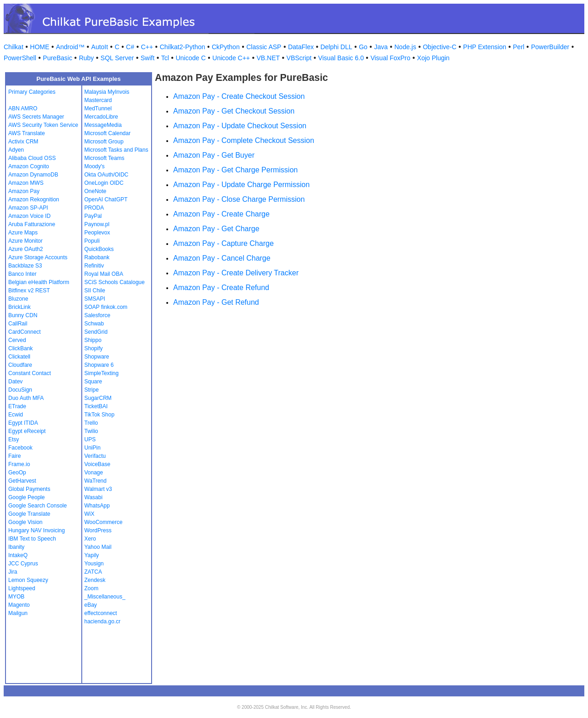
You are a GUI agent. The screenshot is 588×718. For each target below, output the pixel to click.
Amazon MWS (26, 183)
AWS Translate (27, 133)
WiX (90, 514)
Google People (26, 497)
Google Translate (29, 514)
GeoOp (17, 473)
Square (93, 382)
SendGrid (96, 332)
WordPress (98, 530)
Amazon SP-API (28, 208)
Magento (19, 605)
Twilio (91, 431)
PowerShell (20, 58)
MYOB (16, 597)
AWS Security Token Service (43, 125)
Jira (13, 572)
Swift (147, 58)
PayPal (93, 216)
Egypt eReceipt (27, 431)
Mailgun (18, 613)
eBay (91, 605)
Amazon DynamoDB (33, 175)
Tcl (165, 58)
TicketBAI (96, 406)
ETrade (17, 406)
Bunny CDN (23, 315)
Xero (90, 539)
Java (381, 47)
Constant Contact (30, 373)
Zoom (92, 588)
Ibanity (16, 547)
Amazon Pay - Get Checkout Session (234, 111)
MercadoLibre (101, 117)
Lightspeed (22, 588)
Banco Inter (22, 274)
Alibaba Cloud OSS (32, 158)
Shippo (93, 340)
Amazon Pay (24, 191)
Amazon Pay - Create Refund (221, 288)
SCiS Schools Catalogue (115, 282)
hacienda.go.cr (103, 621)
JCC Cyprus (23, 564)
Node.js (405, 47)
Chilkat (14, 47)
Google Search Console (37, 506)
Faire (14, 456)
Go (363, 47)
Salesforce (98, 315)
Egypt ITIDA (23, 423)
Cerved (17, 340)
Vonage (94, 473)
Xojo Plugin (433, 58)
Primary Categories (32, 92)
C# (130, 47)
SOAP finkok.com (106, 307)
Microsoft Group (104, 142)
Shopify (94, 348)
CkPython (226, 47)
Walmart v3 (98, 489)
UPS (90, 439)
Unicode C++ (231, 58)
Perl (519, 47)
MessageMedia (103, 125)
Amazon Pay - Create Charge (221, 214)
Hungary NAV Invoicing (37, 530)
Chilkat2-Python (183, 47)
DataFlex (301, 47)
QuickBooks (99, 249)
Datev (15, 382)
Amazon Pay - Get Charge (216, 229)
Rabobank (97, 257)
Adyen (16, 150)
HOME (40, 47)
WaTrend (96, 481)
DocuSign (20, 390)
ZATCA (93, 572)
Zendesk (95, 580)
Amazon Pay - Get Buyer (214, 155)
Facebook (20, 448)
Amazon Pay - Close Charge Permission (239, 199)
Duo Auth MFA (26, 398)
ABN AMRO (23, 108)
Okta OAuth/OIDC (107, 175)
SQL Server (117, 58)
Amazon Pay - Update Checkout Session (240, 126)
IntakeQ (18, 555)
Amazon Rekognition (34, 199)
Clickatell (19, 357)
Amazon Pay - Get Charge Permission (235, 170)
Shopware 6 (99, 365)
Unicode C (190, 58)
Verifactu (95, 456)
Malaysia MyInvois (107, 92)
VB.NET (269, 58)
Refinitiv (94, 266)
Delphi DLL (336, 47)
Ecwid (16, 415)
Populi (92, 241)
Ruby (87, 58)
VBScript (299, 58)
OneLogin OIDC (104, 183)
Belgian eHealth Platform (39, 282)
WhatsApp (97, 506)
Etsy (14, 439)
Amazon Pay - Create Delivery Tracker (236, 273)
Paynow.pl (97, 224)
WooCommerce (104, 522)
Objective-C (439, 47)
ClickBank (20, 348)
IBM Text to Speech (32, 539)
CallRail (18, 324)
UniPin (93, 448)
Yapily (92, 555)
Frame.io (19, 464)
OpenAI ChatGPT (106, 199)
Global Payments (29, 489)
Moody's (95, 166)
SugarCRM (98, 398)
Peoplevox (97, 233)
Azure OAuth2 (25, 249)
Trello (91, 423)
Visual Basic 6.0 (341, 58)
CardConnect (25, 332)
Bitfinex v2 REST (29, 291)
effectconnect (101, 613)
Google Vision (25, 522)
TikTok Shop (100, 415)
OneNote (96, 191)
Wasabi (94, 497)
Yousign (94, 564)
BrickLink (20, 307)
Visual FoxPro (390, 58)
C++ (147, 47)
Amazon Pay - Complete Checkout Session (244, 140)
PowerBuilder (550, 47)
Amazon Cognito (29, 166)
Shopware (97, 357)
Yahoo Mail (98, 547)
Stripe (92, 390)
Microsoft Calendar (108, 133)
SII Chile (95, 291)
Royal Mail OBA (104, 274)
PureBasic (57, 58)
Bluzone (18, 299)
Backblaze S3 (25, 266)
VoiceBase (98, 464)
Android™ (70, 47)
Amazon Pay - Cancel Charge (222, 258)
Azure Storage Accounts (38, 257)
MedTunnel (98, 108)
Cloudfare (20, 365)
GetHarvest (22, 481)
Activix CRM (23, 142)
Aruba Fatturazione (32, 224)
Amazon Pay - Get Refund (216, 302)
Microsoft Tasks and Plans (116, 150)
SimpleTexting (102, 373)
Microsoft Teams (105, 158)
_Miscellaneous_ (105, 597)
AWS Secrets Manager (36, 117)
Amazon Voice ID (29, 216)
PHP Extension (485, 47)
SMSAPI (95, 299)
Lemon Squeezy (28, 580)
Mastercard (98, 100)
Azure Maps (23, 233)
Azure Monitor (25, 241)
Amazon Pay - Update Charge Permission (241, 185)
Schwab (94, 324)
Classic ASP (264, 47)
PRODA (94, 208)
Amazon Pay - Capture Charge (223, 243)
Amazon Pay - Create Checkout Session (239, 96)
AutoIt (100, 47)
